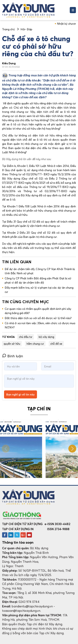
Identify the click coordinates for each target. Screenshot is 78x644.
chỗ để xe (56, 344)
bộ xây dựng (46, 337)
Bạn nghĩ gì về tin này (21, 394)
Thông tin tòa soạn (18, 542)
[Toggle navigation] (73, 10)
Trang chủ (8, 29)
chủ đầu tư (26, 337)
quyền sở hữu (12, 344)
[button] (72, 449)
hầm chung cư (35, 344)
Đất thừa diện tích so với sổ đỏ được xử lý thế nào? (38, 318)
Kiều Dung (9, 63)
